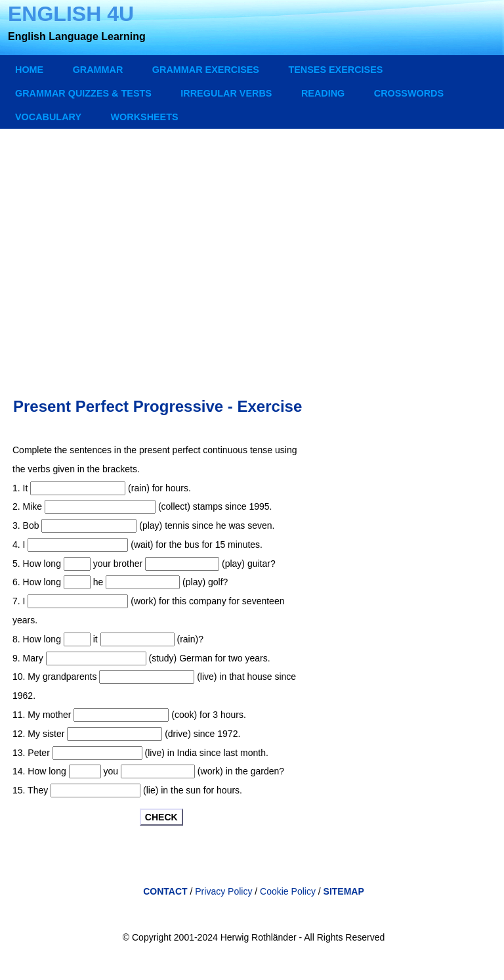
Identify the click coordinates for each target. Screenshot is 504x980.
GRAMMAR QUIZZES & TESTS (83, 93)
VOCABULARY (48, 117)
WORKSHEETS (144, 117)
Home (29, 70)
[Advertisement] (254, 250)
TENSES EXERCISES (335, 70)
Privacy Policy (223, 891)
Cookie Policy (289, 891)
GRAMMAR (98, 70)
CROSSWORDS (409, 93)
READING (323, 93)
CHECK (161, 817)
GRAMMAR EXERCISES (206, 70)
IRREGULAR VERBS (226, 93)
